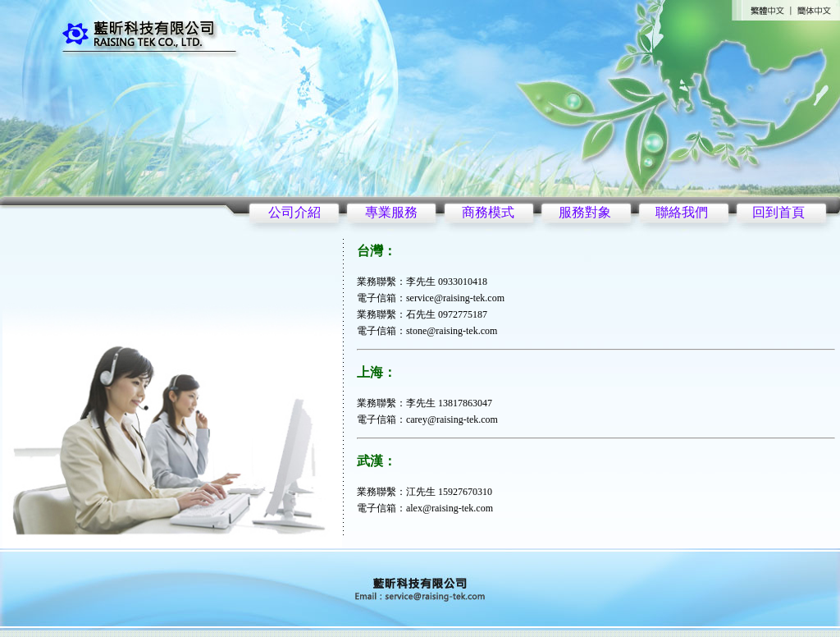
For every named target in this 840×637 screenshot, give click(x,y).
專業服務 (391, 212)
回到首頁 (778, 212)
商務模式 (488, 212)
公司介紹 (294, 212)
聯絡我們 (682, 212)
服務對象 (585, 212)
